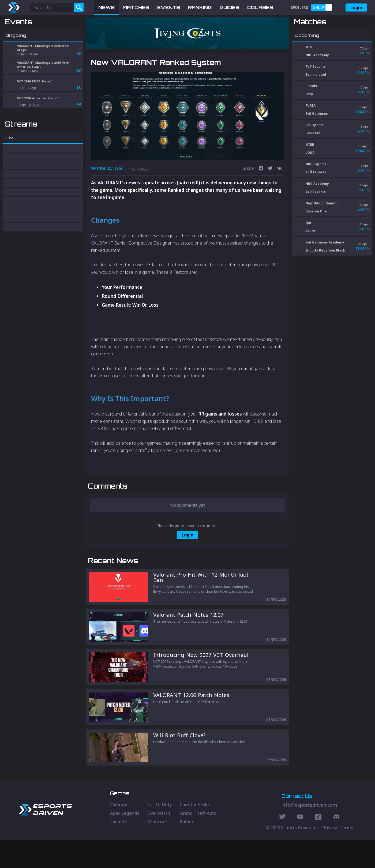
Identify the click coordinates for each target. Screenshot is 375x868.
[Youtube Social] (300, 846)
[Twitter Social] (282, 846)
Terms (346, 856)
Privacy (330, 856)
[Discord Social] (318, 846)
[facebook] (261, 169)
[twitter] (270, 169)
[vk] (279, 169)
